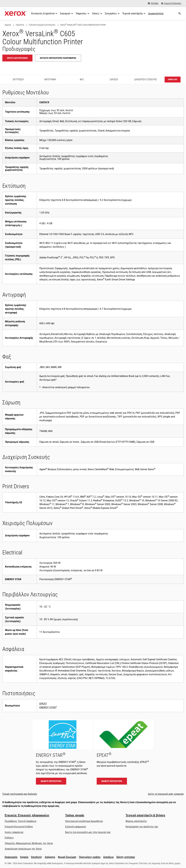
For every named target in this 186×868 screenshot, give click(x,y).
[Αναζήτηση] (180, 14)
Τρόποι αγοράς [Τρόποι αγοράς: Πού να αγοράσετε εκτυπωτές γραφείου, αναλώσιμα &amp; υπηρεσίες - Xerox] (75, 815)
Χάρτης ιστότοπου (126, 857)
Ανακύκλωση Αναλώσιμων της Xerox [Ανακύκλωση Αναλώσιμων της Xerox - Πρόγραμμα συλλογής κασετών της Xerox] (23, 849)
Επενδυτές (37, 857)
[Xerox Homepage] (16, 14)
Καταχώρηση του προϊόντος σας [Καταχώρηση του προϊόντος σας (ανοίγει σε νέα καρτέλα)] (142, 827)
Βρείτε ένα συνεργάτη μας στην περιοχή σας (88, 832)
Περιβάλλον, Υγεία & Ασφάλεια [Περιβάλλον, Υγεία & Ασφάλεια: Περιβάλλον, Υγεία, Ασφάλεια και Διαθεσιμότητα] (20, 821)
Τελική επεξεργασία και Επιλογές (20, 794)
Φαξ (82, 79)
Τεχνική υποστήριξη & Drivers (145, 815)
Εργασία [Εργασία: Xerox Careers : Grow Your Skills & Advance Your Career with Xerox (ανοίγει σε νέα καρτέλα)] (24, 857)
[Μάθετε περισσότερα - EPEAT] (123, 754)
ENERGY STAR (48, 707)
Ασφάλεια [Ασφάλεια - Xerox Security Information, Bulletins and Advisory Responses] (108, 857)
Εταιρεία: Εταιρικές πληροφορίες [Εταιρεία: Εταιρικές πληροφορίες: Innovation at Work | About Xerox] (27, 815)
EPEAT (43, 704)
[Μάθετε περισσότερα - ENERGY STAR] (63, 754)
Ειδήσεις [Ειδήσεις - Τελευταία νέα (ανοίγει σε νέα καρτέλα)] (9, 838)
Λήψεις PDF (173, 80)
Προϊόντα (20, 25)
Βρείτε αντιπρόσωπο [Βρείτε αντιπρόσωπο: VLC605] (17, 58)
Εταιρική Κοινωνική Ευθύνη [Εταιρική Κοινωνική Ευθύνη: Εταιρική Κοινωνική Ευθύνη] (19, 827)
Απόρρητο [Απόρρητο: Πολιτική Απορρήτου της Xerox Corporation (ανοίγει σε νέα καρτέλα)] (50, 857)
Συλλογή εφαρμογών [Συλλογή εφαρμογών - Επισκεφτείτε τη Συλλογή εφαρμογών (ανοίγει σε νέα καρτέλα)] (76, 827)
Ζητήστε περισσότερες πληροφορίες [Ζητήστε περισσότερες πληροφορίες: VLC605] (58, 58)
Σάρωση (114, 79)
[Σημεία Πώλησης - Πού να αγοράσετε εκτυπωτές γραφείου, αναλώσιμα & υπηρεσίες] (171, 3)
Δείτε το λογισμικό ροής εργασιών (166, 794)
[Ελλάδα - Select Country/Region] (153, 3)
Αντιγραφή (50, 79)
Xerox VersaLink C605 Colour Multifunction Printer (83, 25)
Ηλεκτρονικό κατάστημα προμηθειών (84, 821)
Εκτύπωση (18, 79)
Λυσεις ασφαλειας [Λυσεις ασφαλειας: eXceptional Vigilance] (14, 832)
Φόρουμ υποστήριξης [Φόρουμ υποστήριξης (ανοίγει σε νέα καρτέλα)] (136, 821)
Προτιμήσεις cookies (90, 857)
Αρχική (8, 25)
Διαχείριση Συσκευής (146, 79)
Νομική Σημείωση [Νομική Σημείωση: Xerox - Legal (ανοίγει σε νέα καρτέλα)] (67, 857)
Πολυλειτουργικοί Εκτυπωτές (42, 25)
